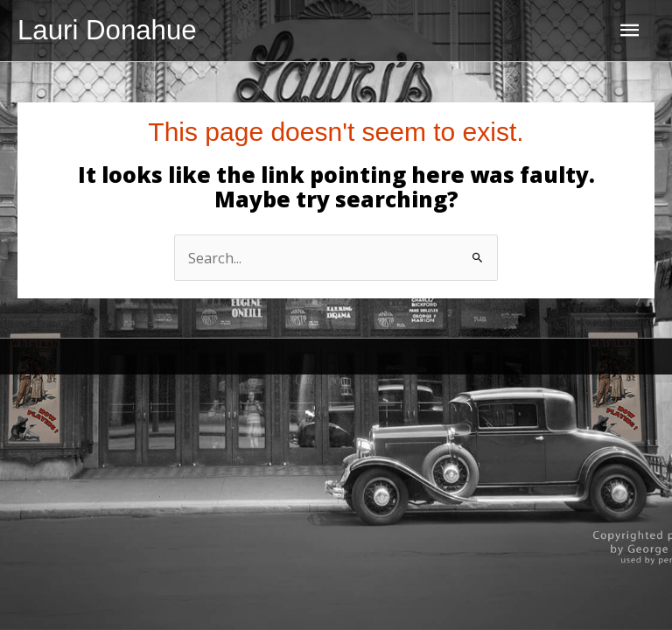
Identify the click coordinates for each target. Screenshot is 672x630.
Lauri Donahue (107, 30)
